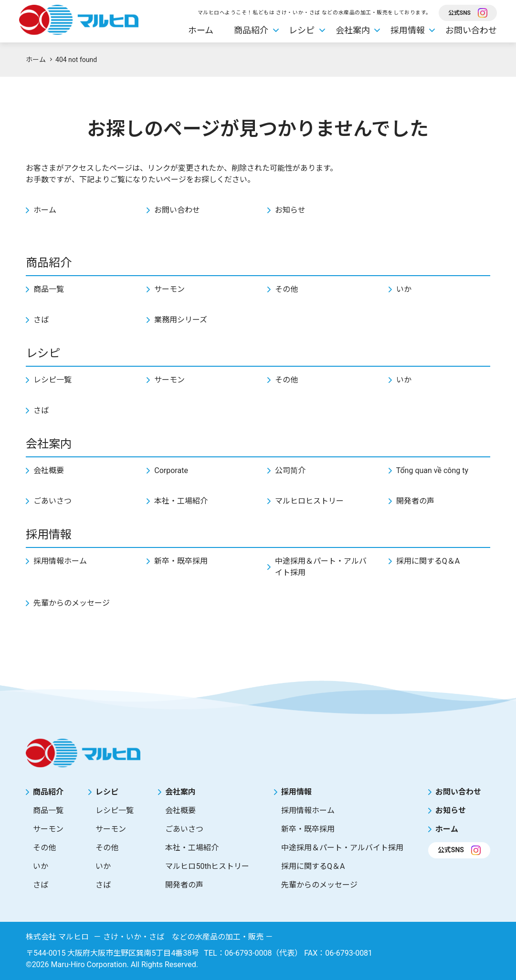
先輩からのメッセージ (72, 603)
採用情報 (408, 30)
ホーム (201, 30)
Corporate (171, 470)
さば (41, 320)
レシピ (302, 30)
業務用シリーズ (181, 320)
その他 (286, 289)
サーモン (169, 289)
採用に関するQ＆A (428, 561)
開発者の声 (415, 501)
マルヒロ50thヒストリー (207, 866)
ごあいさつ (53, 501)
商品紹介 (251, 30)
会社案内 (353, 30)
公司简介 (290, 470)
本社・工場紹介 (181, 501)
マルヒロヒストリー (309, 501)
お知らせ (290, 210)
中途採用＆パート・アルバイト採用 (321, 567)
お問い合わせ (471, 30)
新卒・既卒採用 (181, 561)
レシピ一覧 (53, 380)
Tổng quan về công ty (432, 470)
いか (404, 289)
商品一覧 (49, 289)
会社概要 (49, 470)
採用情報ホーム (60, 561)
